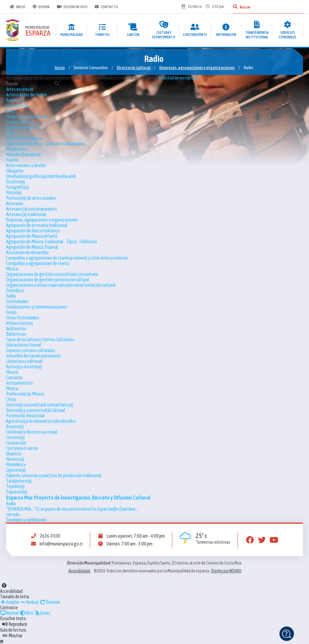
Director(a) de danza (24, 138)
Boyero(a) (15, 426)
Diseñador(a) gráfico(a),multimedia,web (41, 176)
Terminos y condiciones (26, 520)
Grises (42, 613)
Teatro (12, 160)
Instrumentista (19, 383)
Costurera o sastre (22, 448)
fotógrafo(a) (18, 187)
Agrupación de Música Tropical (32, 247)
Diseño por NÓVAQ (226, 571)
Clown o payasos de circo (27, 116)
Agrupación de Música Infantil (32, 236)
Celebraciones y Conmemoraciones (37, 307)
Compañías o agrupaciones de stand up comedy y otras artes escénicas (67, 258)
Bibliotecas (16, 334)
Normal (10, 613)
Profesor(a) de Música (25, 394)
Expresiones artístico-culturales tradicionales (46, 144)
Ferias (11, 312)
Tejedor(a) (15, 486)
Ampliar (10, 602)
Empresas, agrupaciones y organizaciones (197, 68)
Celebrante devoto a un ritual (32, 432)
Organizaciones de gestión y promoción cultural (48, 280)
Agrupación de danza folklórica (33, 231)
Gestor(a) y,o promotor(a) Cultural (36, 410)
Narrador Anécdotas (23, 154)
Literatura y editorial (24, 361)
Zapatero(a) (17, 492)
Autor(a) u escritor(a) (24, 367)
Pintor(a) (14, 193)
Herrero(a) (15, 459)
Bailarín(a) (15, 100)
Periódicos (15, 290)
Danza (12, 133)
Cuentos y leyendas (23, 127)
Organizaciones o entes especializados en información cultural (61, 285)
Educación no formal (24, 345)
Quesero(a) (16, 470)
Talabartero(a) (19, 481)
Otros (11, 399)
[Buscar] (235, 7)
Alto (27, 613)
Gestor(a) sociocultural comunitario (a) (40, 405)
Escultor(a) (16, 182)
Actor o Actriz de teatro (27, 95)
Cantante (14, 377)
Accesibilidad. (80, 571)
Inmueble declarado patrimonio (33, 356)
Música (12, 269)
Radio (11, 296)
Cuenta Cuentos (20, 122)
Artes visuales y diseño (26, 165)
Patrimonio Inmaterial (25, 416)
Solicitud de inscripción (178, 78)
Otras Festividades (23, 318)
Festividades (17, 301)
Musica (12, 372)
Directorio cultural (134, 68)
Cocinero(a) (16, 443)
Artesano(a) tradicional (26, 214)
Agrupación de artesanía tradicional (37, 225)
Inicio (18, 7)
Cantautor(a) (17, 105)
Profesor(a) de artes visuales (31, 198)
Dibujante (15, 171)
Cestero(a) (15, 437)
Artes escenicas (20, 89)
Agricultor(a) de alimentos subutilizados (41, 421)
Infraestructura (19, 323)
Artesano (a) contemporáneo (31, 209)
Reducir (29, 602)
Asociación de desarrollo (27, 252)
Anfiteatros (16, 328)
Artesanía (14, 203)
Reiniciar (50, 602)
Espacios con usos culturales (31, 350)
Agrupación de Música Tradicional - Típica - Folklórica (51, 241)
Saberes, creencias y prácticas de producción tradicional (54, 475)
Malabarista (16, 149)
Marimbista (16, 464)
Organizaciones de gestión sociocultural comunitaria (52, 274)
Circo (10, 111)
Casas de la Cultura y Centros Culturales (40, 339)
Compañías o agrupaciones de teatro (38, 263)
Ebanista (14, 454)
